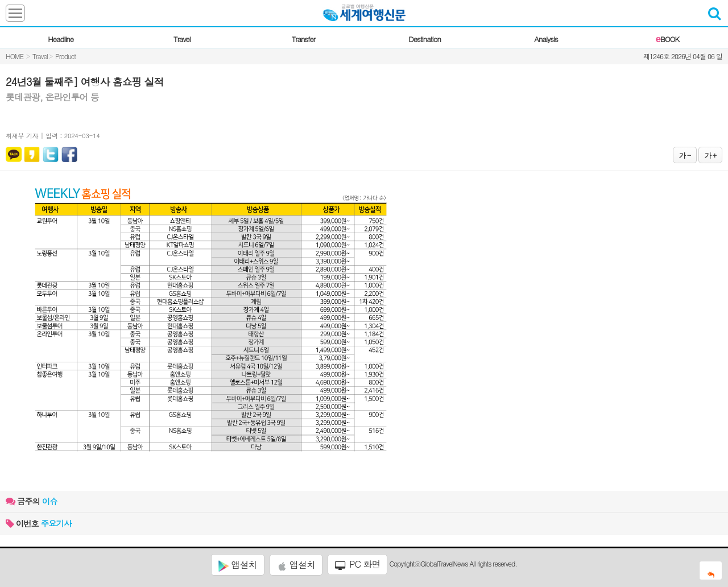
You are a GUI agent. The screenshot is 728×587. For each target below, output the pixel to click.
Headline (61, 39)
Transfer (303, 39)
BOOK (667, 39)
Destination (425, 39)
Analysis (546, 39)
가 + (710, 155)
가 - (685, 155)
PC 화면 (358, 564)
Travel (182, 39)
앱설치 (237, 565)
